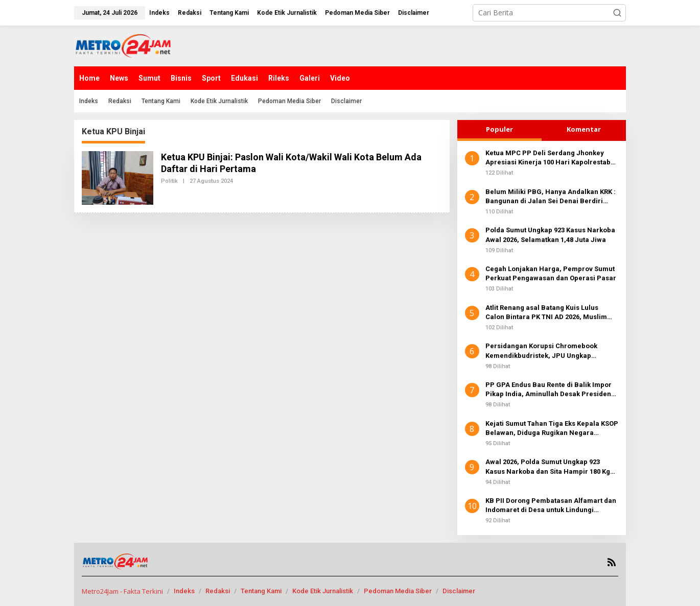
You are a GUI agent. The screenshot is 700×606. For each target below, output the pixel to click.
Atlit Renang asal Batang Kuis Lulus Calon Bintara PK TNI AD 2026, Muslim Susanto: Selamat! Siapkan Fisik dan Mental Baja (546, 313)
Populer (499, 129)
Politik (169, 181)
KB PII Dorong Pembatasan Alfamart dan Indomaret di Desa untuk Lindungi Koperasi (551, 506)
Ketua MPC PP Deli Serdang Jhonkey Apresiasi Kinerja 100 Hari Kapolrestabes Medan (552, 158)
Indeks (184, 591)
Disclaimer (459, 591)
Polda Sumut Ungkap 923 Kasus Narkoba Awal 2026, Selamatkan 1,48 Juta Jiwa (550, 235)
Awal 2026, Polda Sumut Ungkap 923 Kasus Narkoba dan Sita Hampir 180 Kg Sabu (548, 467)
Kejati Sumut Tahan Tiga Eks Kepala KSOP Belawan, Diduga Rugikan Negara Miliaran (552, 429)
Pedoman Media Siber (398, 591)
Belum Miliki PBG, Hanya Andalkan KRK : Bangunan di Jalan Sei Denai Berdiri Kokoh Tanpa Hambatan (551, 197)
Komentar (584, 129)
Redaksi (218, 591)
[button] (617, 13)
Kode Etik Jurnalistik (323, 591)
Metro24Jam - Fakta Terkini (122, 591)
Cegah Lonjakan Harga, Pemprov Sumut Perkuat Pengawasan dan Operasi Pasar (551, 273)
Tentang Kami (261, 591)
